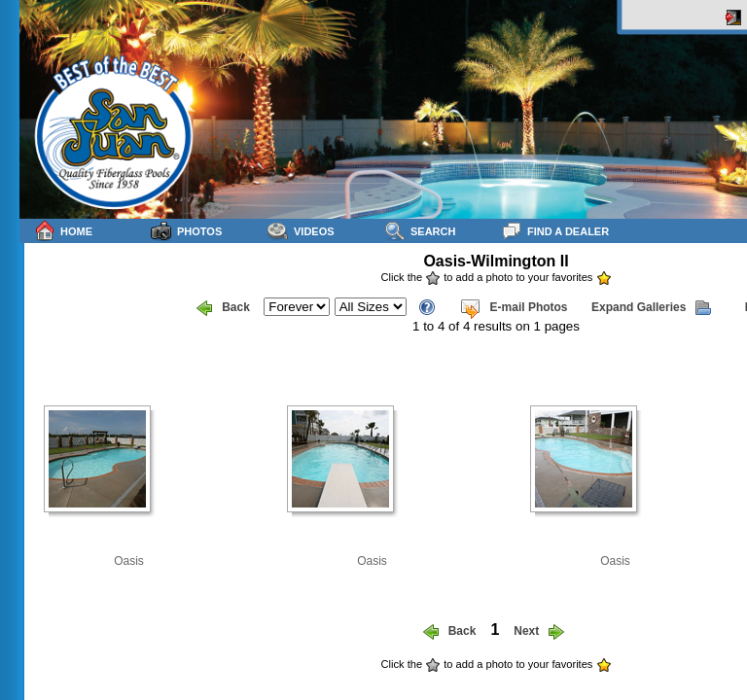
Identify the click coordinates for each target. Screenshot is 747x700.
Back (223, 308)
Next (539, 632)
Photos (186, 231)
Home (63, 231)
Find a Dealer (555, 231)
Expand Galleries (651, 308)
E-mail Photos (514, 308)
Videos (301, 231)
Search (420, 231)
